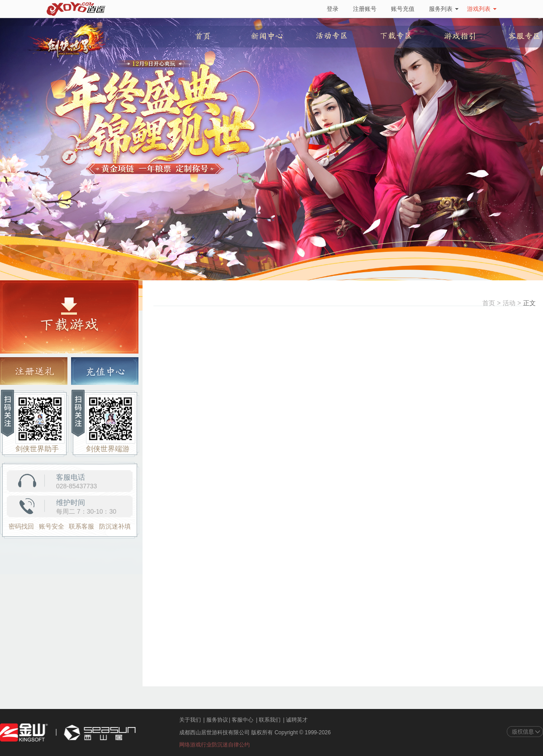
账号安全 (52, 526)
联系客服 (81, 526)
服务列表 (444, 9)
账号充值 (403, 9)
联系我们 (270, 720)
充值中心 (105, 371)
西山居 (99, 733)
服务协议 (217, 720)
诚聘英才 (297, 720)
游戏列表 (482, 9)
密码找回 (21, 526)
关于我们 (190, 720)
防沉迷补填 (115, 526)
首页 (489, 303)
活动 (509, 303)
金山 (24, 733)
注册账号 (365, 9)
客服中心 (243, 720)
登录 (333, 9)
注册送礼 (34, 371)
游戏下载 (69, 317)
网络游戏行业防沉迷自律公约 (214, 745)
